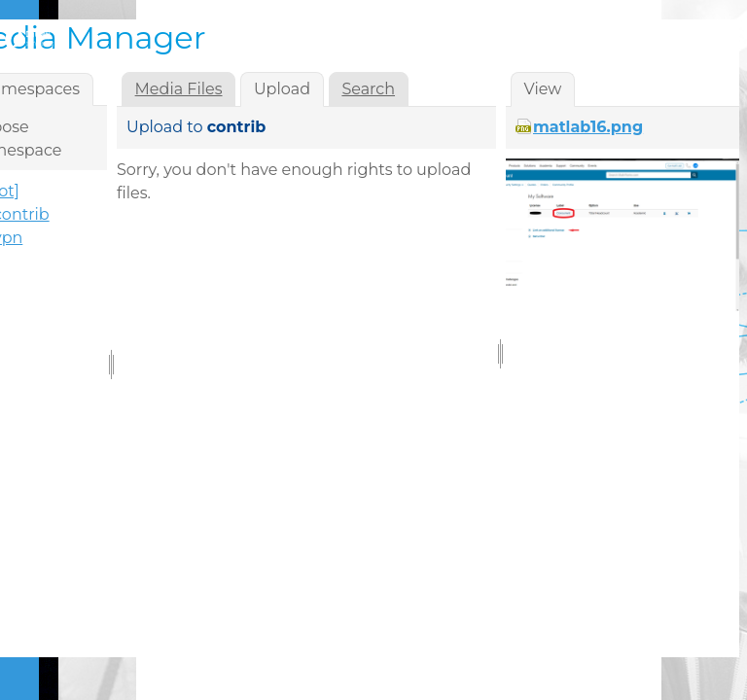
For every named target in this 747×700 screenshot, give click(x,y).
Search (368, 89)
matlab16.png (588, 127)
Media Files (179, 89)
